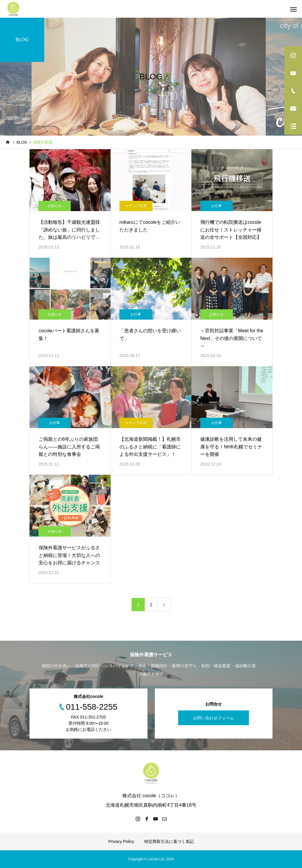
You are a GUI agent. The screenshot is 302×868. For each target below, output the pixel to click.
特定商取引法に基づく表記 (169, 841)
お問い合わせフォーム (214, 718)
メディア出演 (136, 206)
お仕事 (216, 206)
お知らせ (55, 206)
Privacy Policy (121, 841)
